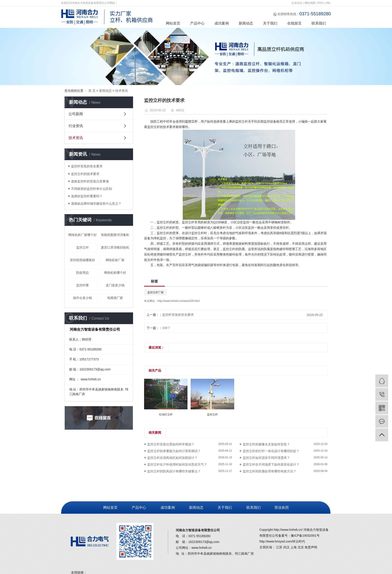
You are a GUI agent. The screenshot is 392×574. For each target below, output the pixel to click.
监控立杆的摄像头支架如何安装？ (266, 444)
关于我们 (270, 23)
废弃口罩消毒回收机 (115, 247)
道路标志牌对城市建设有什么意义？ (96, 204)
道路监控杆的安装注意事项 (90, 181)
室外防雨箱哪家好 (82, 260)
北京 (301, 547)
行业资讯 (76, 126)
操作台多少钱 (82, 298)
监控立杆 (82, 247)
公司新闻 (76, 114)
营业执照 (281, 508)
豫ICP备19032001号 (305, 536)
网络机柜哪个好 (115, 273)
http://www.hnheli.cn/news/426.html (179, 301)
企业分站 (297, 3)
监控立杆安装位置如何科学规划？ (171, 444)
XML (328, 3)
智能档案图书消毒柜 (115, 235)
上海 (294, 547)
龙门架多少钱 (115, 285)
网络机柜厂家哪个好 (82, 235)
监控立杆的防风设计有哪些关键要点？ (174, 471)
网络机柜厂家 (115, 260)
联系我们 (319, 23)
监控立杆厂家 (156, 292)
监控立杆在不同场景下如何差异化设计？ (271, 464)
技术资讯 (122, 91)
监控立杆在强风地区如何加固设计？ (172, 458)
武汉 (286, 547)
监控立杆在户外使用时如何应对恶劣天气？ (177, 464)
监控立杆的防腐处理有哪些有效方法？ (269, 471)
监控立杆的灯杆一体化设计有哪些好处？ (271, 451)
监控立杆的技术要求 (85, 174)
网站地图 (310, 3)
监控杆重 (82, 285)
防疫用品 (82, 273)
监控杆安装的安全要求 (87, 166)
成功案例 (222, 23)
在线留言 (294, 23)
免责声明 (311, 547)
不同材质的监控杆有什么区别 (91, 189)
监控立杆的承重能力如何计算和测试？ (174, 451)
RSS (320, 3)
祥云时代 (299, 541)
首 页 (92, 91)
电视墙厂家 (115, 298)
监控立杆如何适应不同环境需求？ (266, 458)
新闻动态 (246, 23)
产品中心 (197, 23)
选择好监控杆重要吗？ (87, 196)
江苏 (279, 547)
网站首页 (173, 23)
